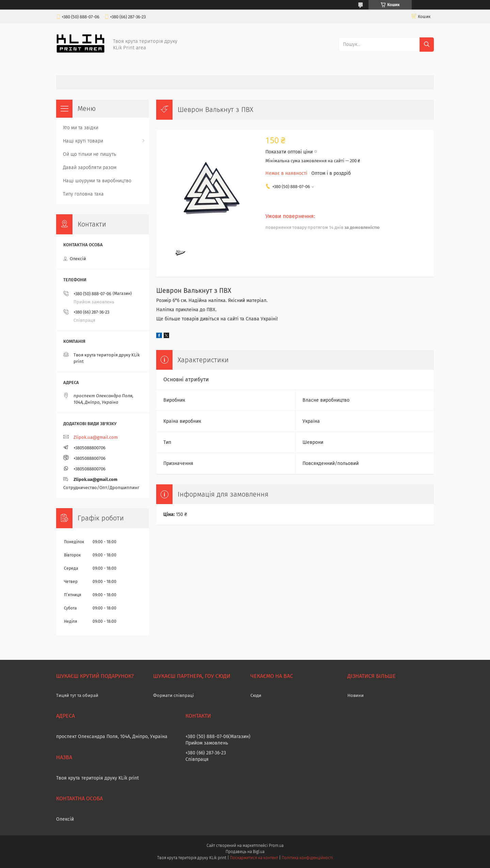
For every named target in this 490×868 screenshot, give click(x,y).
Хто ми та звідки (81, 128)
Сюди (256, 695)
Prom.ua (276, 846)
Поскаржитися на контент (254, 858)
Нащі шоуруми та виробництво (97, 181)
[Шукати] (427, 45)
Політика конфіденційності (307, 858)
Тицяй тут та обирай (77, 695)
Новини (356, 695)
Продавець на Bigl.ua (245, 852)
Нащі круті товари (83, 141)
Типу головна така (83, 194)
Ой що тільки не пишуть (89, 154)
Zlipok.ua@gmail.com (96, 437)
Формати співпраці (174, 695)
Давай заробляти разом (90, 168)
